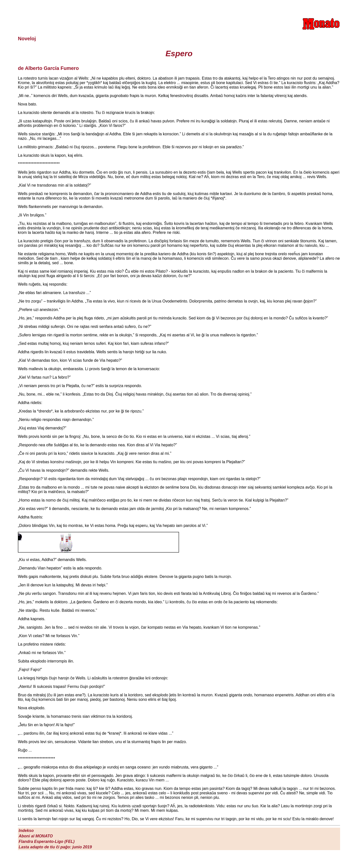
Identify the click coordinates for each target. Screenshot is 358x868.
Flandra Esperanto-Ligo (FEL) (47, 842)
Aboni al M (36, 836)
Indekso (26, 831)
